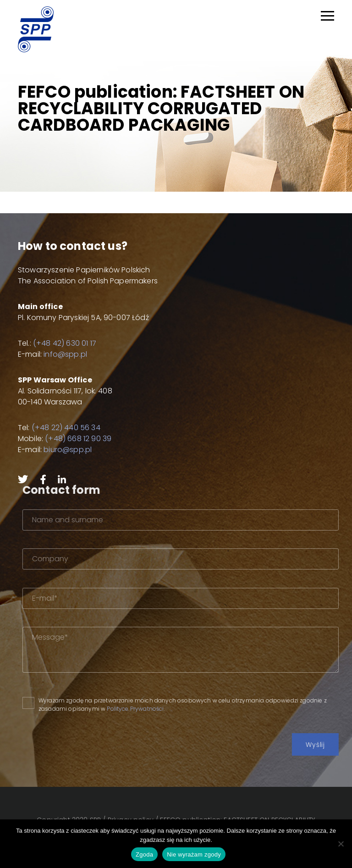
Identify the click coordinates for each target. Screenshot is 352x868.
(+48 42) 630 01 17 (65, 343)
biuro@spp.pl (68, 450)
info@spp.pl (65, 354)
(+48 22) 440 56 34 (66, 428)
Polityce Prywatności (154, 709)
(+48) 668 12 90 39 (78, 439)
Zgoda (144, 854)
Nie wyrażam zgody (194, 854)
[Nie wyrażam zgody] (341, 844)
